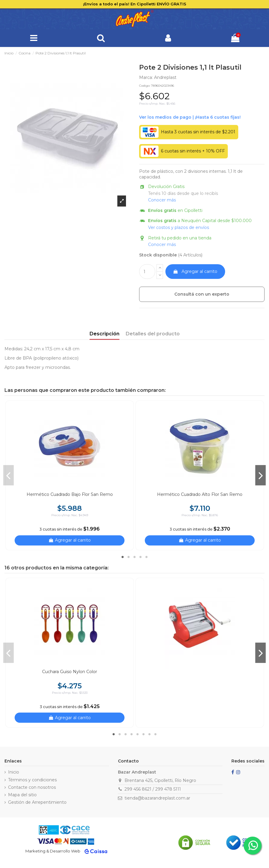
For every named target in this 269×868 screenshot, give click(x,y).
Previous (9, 475)
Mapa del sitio (22, 795)
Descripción (104, 334)
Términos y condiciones (32, 780)
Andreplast (165, 77)
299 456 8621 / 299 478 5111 (153, 789)
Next (260, 475)
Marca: (146, 77)
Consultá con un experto (202, 294)
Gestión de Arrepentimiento (37, 802)
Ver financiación (190, 117)
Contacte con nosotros (32, 787)
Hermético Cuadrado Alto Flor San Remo (200, 494)
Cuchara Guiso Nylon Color (70, 672)
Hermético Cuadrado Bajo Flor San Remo (70, 494)
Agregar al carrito (195, 271)
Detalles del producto (153, 334)
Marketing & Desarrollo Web (53, 851)
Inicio (14, 772)
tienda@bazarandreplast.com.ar (157, 798)
